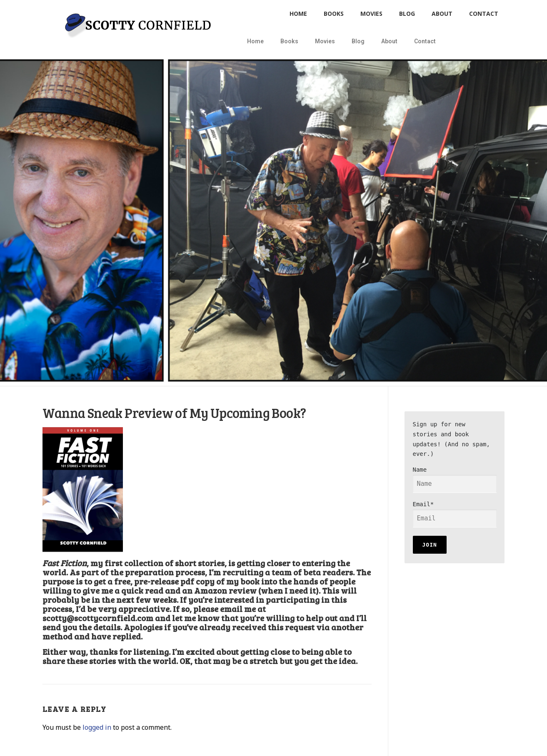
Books (334, 14)
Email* (455, 514)
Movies (371, 14)
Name (455, 480)
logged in (97, 727)
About (442, 14)
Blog (407, 14)
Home (298, 14)
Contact (484, 14)
